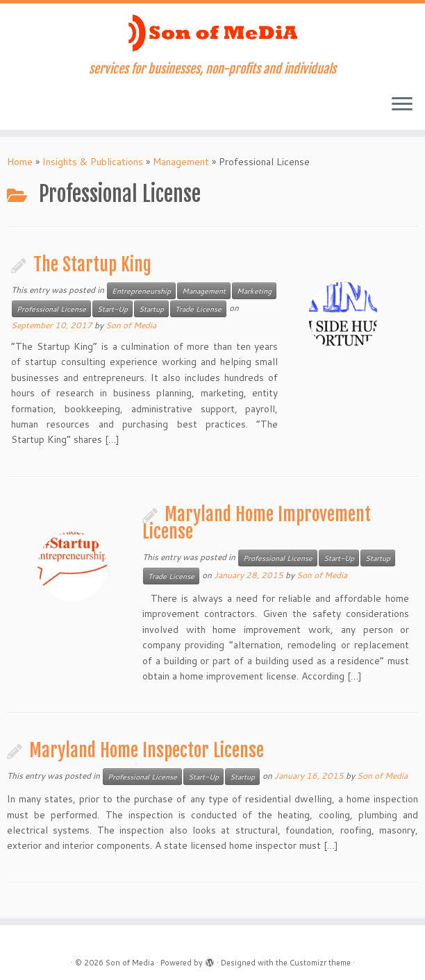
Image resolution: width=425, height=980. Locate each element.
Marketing (254, 291)
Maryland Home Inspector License (147, 750)
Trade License (198, 309)
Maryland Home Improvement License (257, 523)
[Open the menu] (402, 105)
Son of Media (131, 325)
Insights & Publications (93, 162)
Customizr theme (320, 963)
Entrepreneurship (141, 291)
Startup (151, 309)
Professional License (51, 309)
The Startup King (92, 264)
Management (181, 162)
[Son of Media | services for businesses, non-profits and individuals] (212, 33)
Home (20, 162)
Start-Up (112, 309)
